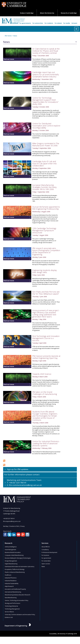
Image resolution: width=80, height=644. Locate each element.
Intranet (74, 23)
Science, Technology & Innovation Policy (17, 600)
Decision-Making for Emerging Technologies (18, 558)
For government (46, 558)
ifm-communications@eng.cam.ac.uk (25, 485)
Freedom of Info (14, 526)
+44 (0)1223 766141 (9, 519)
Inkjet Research (9, 586)
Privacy (22, 526)
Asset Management (10, 550)
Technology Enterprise (11, 606)
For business (14, 23)
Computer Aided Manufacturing (14, 555)
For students (49, 23)
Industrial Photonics (11, 578)
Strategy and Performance (12, 603)
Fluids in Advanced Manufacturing (15, 572)
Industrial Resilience (11, 581)
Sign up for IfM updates (18, 469)
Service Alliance (9, 612)
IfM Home (8, 36)
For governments (25, 23)
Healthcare (8, 575)
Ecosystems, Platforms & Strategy (15, 569)
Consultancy (45, 550)
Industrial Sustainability (12, 583)
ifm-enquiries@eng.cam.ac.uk (12, 521)
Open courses (46, 564)
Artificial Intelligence (11, 547)
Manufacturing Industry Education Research (17, 595)
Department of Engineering (18, 626)
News (15, 36)
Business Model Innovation (13, 552)
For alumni (58, 23)
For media (67, 23)
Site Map (6, 526)
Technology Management (12, 609)
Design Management (11, 561)
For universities (38, 23)
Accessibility (53, 634)
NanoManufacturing (11, 598)
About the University (47, 13)
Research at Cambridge (69, 13)
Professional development (49, 552)
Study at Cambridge (27, 13)
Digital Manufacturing (11, 564)
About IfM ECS (46, 547)
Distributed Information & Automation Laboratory (20, 567)
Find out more (9, 59)
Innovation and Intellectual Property (15, 589)
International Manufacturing (13, 592)
